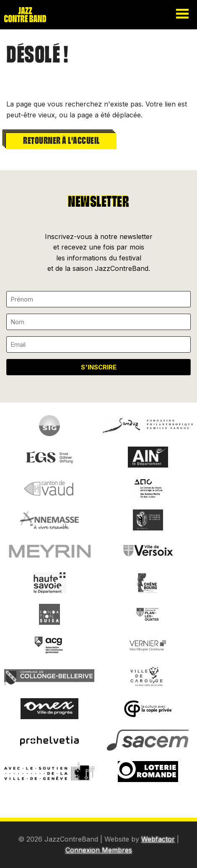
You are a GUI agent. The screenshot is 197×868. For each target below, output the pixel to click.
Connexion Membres (99, 850)
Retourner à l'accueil (61, 140)
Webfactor (158, 839)
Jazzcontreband (34, 15)
